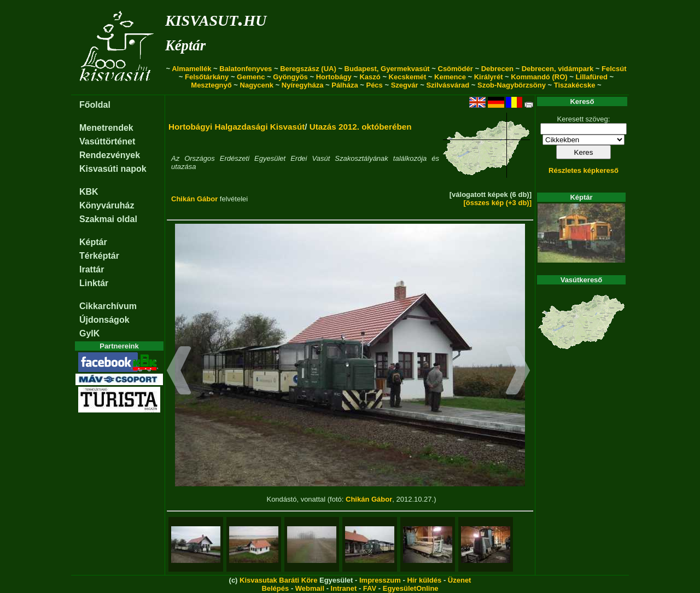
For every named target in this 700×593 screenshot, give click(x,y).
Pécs (374, 85)
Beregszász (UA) (308, 69)
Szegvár (405, 85)
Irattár (92, 269)
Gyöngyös (290, 77)
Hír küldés (424, 580)
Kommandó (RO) (539, 77)
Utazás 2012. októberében (361, 127)
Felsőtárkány (207, 77)
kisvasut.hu (216, 18)
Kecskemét (408, 77)
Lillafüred (591, 77)
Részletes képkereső (584, 170)
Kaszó (370, 77)
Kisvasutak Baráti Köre (278, 580)
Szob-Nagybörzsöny (512, 85)
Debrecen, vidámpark (558, 69)
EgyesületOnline (411, 588)
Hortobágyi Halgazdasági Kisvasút (237, 127)
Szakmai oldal (108, 219)
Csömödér (456, 69)
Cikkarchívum (108, 306)
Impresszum (380, 580)
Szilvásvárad (448, 85)
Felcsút (614, 69)
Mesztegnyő (211, 85)
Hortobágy (334, 77)
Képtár (185, 45)
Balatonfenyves (246, 69)
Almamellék (191, 69)
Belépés (275, 588)
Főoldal (95, 105)
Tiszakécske (575, 85)
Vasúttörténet (107, 141)
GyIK (89, 333)
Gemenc (251, 77)
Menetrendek (106, 128)
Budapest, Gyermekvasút (387, 69)
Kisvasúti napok (113, 169)
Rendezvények (110, 155)
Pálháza (345, 85)
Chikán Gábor (194, 199)
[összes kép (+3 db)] (497, 203)
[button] (179, 372)
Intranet (344, 588)
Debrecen (497, 69)
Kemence (450, 77)
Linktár (94, 283)
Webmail (310, 588)
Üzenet (460, 580)
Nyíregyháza (303, 85)
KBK (89, 192)
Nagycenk (257, 85)
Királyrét (489, 77)
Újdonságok (104, 320)
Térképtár (99, 256)
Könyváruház (107, 205)
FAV (370, 588)
